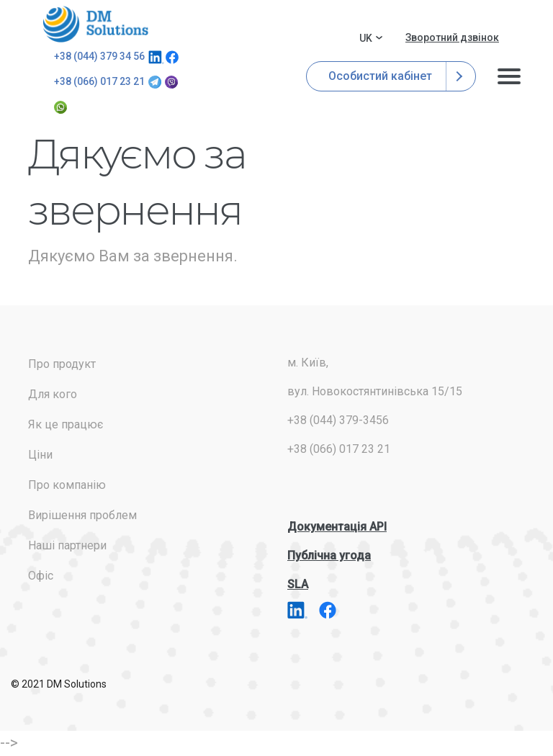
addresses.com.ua (98, 24)
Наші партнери (67, 545)
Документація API (337, 527)
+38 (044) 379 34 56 (99, 56)
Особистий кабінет (391, 76)
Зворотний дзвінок (452, 37)
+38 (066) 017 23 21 (99, 81)
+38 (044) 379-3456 (338, 420)
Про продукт (62, 364)
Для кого (53, 394)
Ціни (40, 455)
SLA (298, 584)
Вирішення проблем (82, 515)
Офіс (41, 576)
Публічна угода (329, 555)
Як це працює (66, 424)
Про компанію (67, 485)
